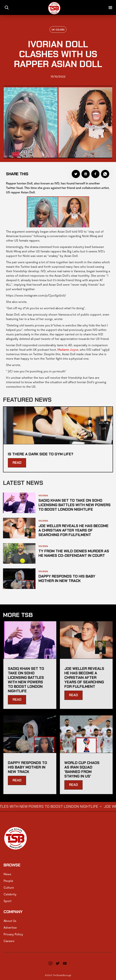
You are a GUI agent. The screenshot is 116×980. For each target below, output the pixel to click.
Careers (9, 941)
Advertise (10, 927)
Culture (9, 887)
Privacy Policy (13, 934)
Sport (8, 901)
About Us (10, 921)
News (7, 874)
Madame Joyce (68, 349)
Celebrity (10, 894)
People (8, 881)
